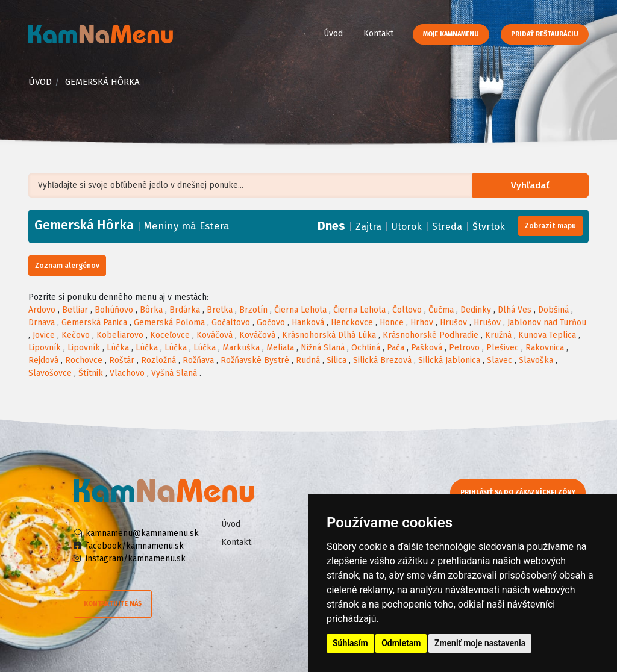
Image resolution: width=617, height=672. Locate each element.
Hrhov (422, 322)
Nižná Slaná (323, 348)
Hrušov (453, 322)
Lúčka (118, 348)
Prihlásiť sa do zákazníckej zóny (521, 492)
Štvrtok (489, 227)
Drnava (42, 322)
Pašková (427, 348)
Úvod (333, 33)
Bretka (220, 310)
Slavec (500, 360)
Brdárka (185, 310)
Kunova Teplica (547, 335)
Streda (447, 227)
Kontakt (378, 33)
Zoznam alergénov (67, 266)
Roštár (122, 360)
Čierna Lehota (300, 310)
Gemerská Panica (94, 322)
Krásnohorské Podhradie (431, 335)
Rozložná (158, 360)
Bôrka (151, 310)
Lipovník (45, 348)
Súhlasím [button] (350, 643)
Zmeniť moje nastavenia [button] (480, 643)
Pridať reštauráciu (545, 34)
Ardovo (42, 310)
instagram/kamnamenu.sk (136, 558)
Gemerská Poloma (169, 322)
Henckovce (352, 322)
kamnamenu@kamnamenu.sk (142, 533)
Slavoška (536, 360)
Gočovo (271, 322)
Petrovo (464, 348)
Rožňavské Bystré (255, 360)
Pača (396, 348)
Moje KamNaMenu (451, 34)
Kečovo (76, 335)
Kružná (498, 335)
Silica (337, 360)
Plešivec (503, 348)
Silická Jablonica (449, 360)
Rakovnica (545, 348)
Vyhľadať (533, 186)
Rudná (308, 360)
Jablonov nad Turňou (547, 322)
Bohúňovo (114, 310)
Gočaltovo (231, 322)
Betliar (75, 310)
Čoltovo (407, 310)
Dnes (331, 226)
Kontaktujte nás (113, 604)
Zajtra (368, 227)
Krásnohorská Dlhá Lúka (329, 335)
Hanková (308, 322)
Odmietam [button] (401, 643)
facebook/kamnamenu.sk (135, 546)
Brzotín (253, 310)
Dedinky (476, 310)
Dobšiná (553, 310)
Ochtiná (366, 348)
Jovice (44, 335)
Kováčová (215, 335)
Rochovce (84, 360)
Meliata (280, 348)
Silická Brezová (382, 360)
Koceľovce (170, 335)
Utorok (407, 227)
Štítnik (91, 373)
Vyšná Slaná (174, 373)
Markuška (241, 348)
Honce (392, 322)
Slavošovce (50, 373)
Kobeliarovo (120, 335)
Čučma (441, 310)
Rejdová (43, 360)
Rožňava (198, 360)
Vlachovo (127, 373)
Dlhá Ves (515, 310)
